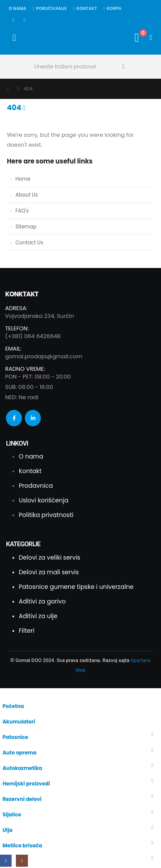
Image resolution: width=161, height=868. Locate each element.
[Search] (123, 67)
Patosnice (15, 737)
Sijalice (12, 815)
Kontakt (87, 9)
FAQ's (22, 211)
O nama (18, 9)
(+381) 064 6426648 (33, 336)
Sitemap (26, 227)
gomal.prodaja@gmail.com (44, 356)
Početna (13, 706)
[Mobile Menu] (14, 38)
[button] (5, 693)
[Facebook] (13, 20)
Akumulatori (19, 722)
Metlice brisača (22, 846)
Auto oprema (20, 753)
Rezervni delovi (22, 799)
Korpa (114, 9)
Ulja (8, 830)
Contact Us (29, 243)
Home (23, 179)
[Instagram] (24, 20)
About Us (27, 195)
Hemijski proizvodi (26, 784)
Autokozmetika (22, 768)
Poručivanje (52, 9)
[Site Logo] (40, 38)
